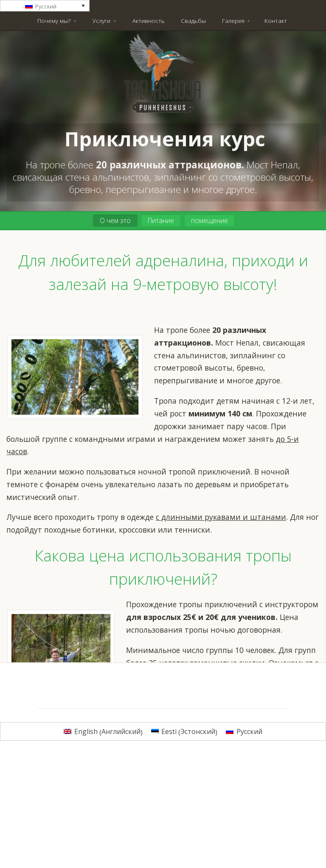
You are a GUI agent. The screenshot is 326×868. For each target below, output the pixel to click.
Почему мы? (54, 21)
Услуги (101, 21)
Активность (149, 21)
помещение (209, 220)
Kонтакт (276, 21)
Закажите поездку (223, 700)
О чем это (115, 220)
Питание (161, 220)
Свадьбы (193, 21)
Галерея (233, 21)
